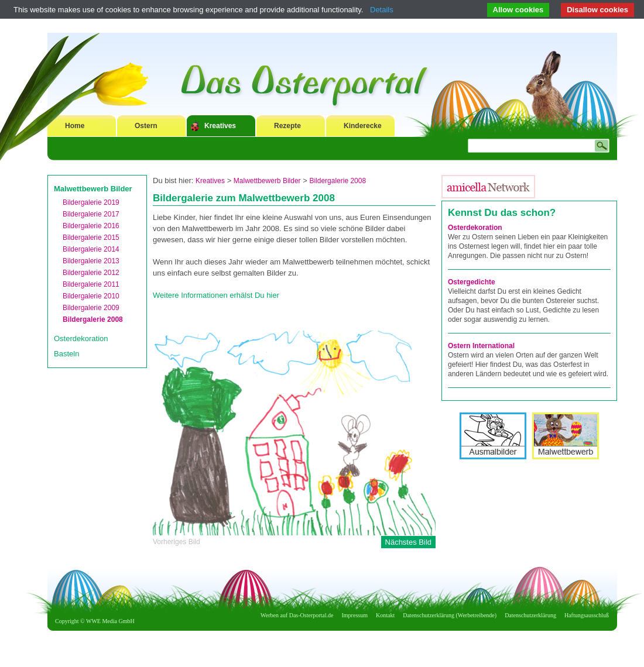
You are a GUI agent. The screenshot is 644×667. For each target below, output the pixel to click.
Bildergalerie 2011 (91, 284)
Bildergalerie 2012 (91, 273)
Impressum (355, 615)
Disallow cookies (597, 10)
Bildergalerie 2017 (91, 214)
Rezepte (287, 126)
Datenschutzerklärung (530, 615)
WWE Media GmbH (110, 621)
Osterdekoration (81, 338)
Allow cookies (518, 10)
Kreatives (220, 126)
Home (75, 126)
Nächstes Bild (408, 542)
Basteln (66, 354)
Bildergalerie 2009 (91, 308)
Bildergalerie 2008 (93, 319)
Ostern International (481, 346)
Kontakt (385, 615)
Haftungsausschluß (587, 615)
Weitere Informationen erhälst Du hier (216, 295)
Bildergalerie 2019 (91, 202)
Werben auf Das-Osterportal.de (297, 615)
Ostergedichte (472, 282)
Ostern (146, 126)
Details (382, 10)
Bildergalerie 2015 (91, 238)
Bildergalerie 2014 (91, 249)
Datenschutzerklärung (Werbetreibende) (450, 615)
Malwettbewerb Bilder (93, 189)
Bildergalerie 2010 (91, 296)
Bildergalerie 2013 (91, 261)
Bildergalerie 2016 (91, 226)
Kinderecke (363, 126)
